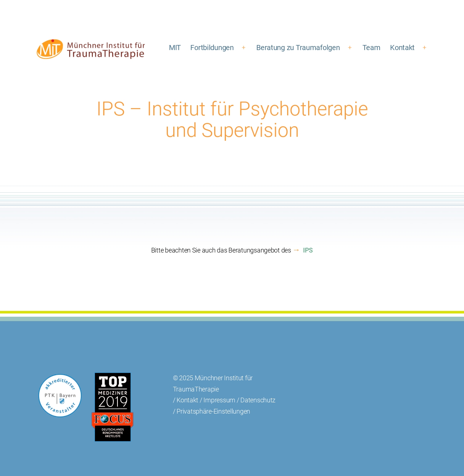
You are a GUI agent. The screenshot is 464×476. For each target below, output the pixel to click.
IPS (308, 250)
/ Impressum (217, 400)
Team (372, 48)
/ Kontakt (186, 400)
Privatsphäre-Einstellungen (213, 411)
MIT (175, 48)
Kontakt (402, 48)
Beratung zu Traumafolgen (298, 48)
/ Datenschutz (256, 400)
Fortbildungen (212, 48)
